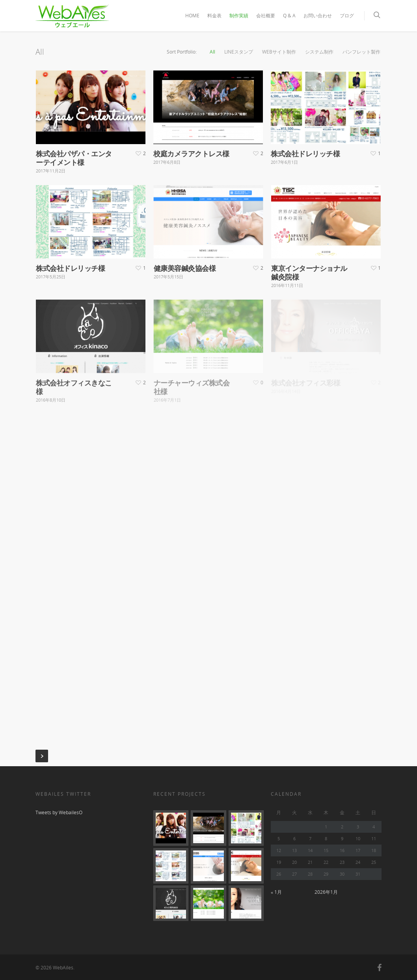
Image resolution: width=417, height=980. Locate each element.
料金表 (214, 16)
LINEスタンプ (239, 52)
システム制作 (319, 52)
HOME (192, 16)
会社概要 (266, 16)
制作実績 (239, 16)
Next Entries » (42, 756)
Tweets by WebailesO (59, 812)
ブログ (347, 16)
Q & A (289, 16)
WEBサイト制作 (279, 52)
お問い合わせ (318, 16)
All (212, 52)
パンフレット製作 (361, 52)
